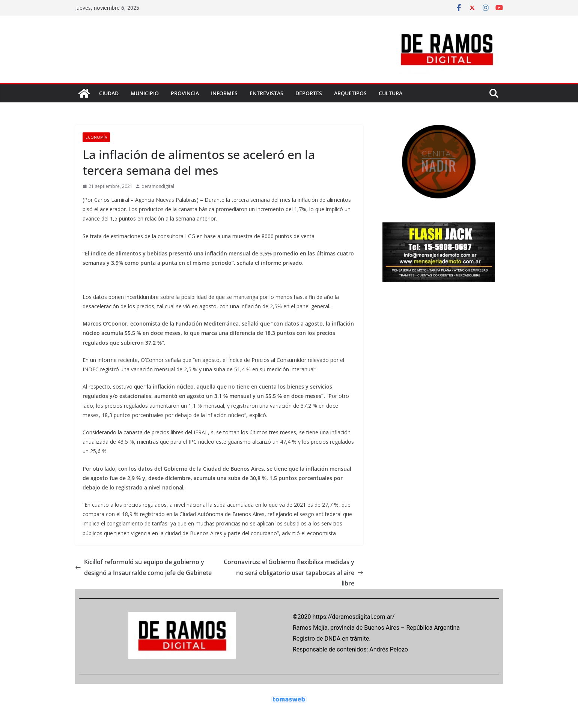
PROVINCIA (185, 93)
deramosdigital (158, 186)
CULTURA (391, 93)
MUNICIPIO (145, 93)
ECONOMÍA (96, 137)
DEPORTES (309, 93)
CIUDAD (109, 93)
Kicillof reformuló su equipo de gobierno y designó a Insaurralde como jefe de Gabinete (143, 567)
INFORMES (224, 93)
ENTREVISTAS (266, 93)
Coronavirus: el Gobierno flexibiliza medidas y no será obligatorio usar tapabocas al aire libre (294, 573)
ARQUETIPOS (350, 93)
